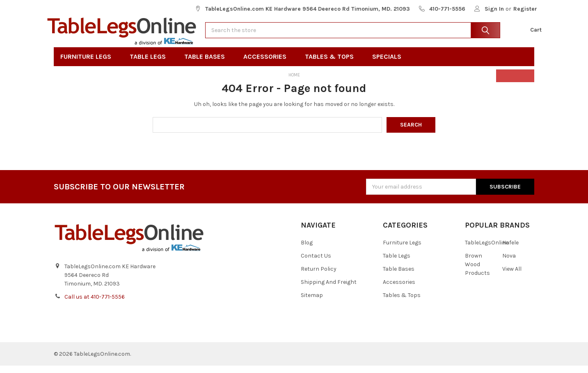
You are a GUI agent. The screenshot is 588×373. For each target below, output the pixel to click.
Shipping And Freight (329, 290)
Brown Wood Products (477, 272)
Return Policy (319, 277)
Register (525, 9)
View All (512, 277)
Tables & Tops (332, 64)
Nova (509, 264)
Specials (389, 64)
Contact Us (316, 264)
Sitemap (312, 303)
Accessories (268, 64)
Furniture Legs (88, 64)
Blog (307, 250)
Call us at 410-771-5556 (95, 304)
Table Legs (150, 64)
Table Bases (207, 64)
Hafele (510, 250)
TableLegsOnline (487, 250)
